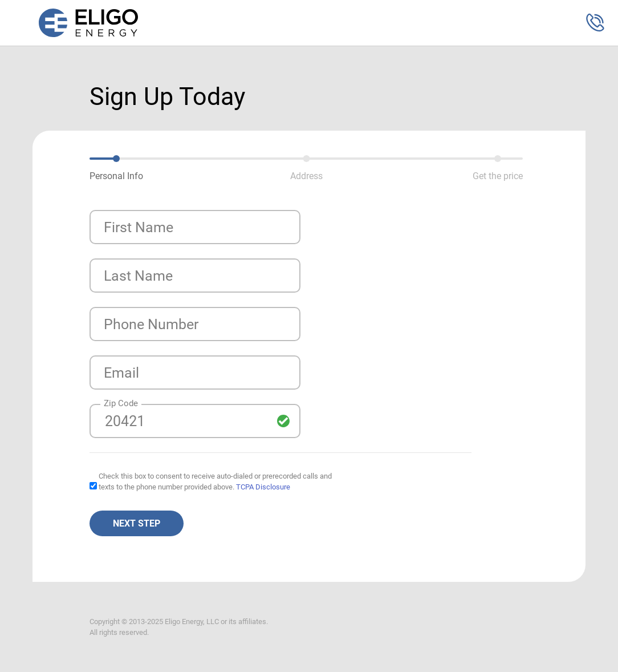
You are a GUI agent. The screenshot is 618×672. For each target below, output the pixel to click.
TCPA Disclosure (263, 487)
